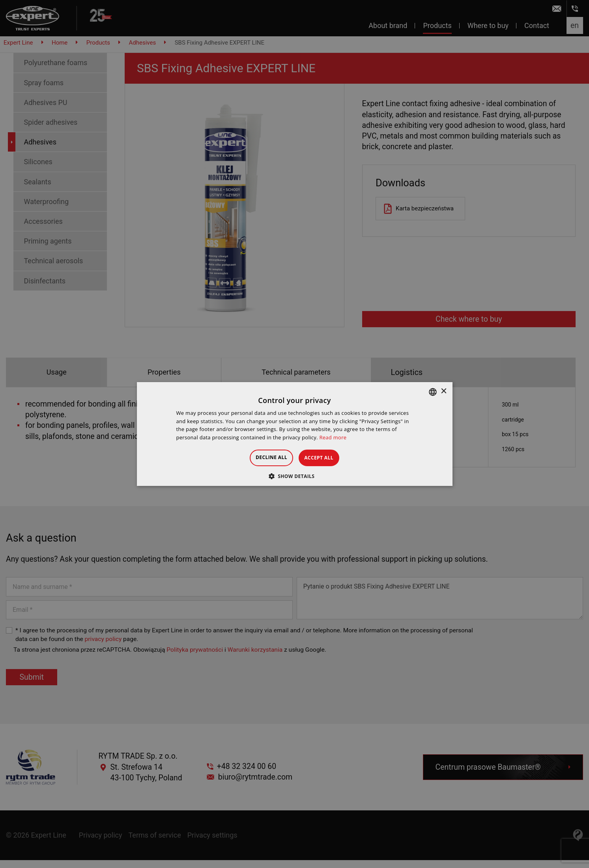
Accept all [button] (326, 458)
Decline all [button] (265, 457)
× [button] (444, 391)
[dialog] (294, 434)
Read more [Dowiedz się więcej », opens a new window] (333, 437)
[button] (295, 476)
